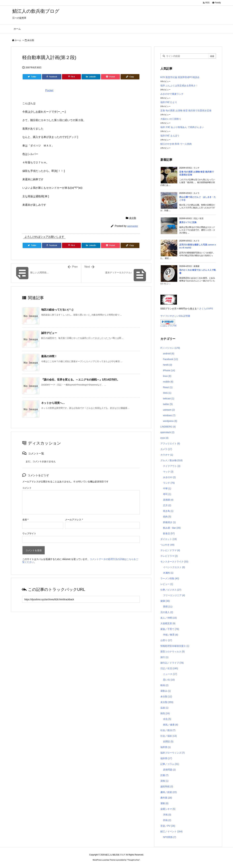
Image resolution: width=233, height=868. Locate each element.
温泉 (164, 708)
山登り (166, 640)
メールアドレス (74, 520)
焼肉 (167, 517)
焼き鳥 (168, 511)
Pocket (49, 90)
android (169, 354)
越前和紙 (167, 786)
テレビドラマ (169, 556)
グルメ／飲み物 (172, 460)
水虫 (167, 719)
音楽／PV (168, 826)
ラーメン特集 (170, 578)
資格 (164, 781)
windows (169, 415)
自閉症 (168, 741)
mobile (168, 382)
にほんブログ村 (169, 326)
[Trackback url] (81, 599)
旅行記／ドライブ (172, 663)
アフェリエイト (170, 444)
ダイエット (169, 539)
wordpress (170, 421)
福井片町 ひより (169, 102)
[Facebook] (52, 77)
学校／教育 (171, 635)
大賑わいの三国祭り (171, 119)
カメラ (166, 449)
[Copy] (130, 77)
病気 (165, 713)
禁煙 (168, 607)
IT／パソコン (170, 348)
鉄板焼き (169, 522)
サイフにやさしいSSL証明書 (175, 316)
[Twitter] (32, 77)
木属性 (168, 573)
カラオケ (167, 455)
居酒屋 (168, 500)
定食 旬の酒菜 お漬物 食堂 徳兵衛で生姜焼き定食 (186, 110)
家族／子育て (170, 629)
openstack (167, 432)
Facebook (170, 359)
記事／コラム (170, 764)
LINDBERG (168, 427)
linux (167, 376)
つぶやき (167, 545)
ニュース (170, 674)
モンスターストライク (174, 562)
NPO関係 (170, 837)
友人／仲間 (169, 618)
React (168, 387)
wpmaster (133, 226)
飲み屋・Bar (172, 528)
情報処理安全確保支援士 (175, 646)
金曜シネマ (168, 809)
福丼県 (166, 747)
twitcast (169, 399)
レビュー (167, 584)
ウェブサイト (29, 533)
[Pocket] (110, 77)
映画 (164, 685)
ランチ (169, 483)
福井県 (166, 758)
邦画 (167, 820)
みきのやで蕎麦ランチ (172, 94)
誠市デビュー (49, 333)
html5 (168, 365)
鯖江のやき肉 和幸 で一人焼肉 (176, 144)
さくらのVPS (206, 309)
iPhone (169, 370)
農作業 (166, 798)
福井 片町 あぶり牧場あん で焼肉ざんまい (182, 127)
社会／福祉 (169, 736)
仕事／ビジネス (171, 590)
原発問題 (169, 770)
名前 (25, 520)
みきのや (169, 477)
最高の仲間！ (49, 356)
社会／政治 (168, 730)
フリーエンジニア (174, 595)
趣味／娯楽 (169, 792)
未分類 (31, 40)
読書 (164, 775)
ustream (169, 410)
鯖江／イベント (172, 831)
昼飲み (166, 691)
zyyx (164, 438)
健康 (165, 601)
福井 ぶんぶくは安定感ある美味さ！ (179, 85)
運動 (164, 803)
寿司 (167, 494)
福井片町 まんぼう (170, 136)
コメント (27, 488)
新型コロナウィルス (173, 652)
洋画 (167, 815)
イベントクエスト (174, 567)
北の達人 (167, 612)
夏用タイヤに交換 (188, 222)
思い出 (169, 680)
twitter (168, 404)
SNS (167, 393)
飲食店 (169, 533)
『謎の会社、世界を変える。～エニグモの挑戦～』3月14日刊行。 (80, 380)
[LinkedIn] (91, 77)
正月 (167, 505)
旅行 (164, 657)
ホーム (18, 40)
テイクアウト (172, 466)
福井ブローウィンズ (173, 753)
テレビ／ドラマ (170, 550)
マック (168, 472)
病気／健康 (171, 725)
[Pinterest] (71, 77)
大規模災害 (168, 623)
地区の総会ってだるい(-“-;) (57, 310)
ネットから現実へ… (53, 403)
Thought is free (133, 860)
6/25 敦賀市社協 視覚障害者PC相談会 (180, 77)
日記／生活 (169, 668)
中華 (167, 488)
